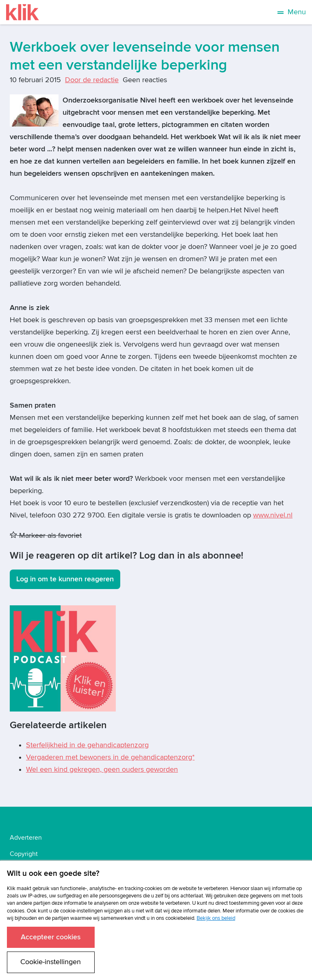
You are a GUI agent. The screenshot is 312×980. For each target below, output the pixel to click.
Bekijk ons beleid (216, 918)
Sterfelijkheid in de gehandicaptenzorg (87, 745)
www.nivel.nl (273, 515)
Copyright (24, 854)
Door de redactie (92, 80)
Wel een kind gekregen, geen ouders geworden (102, 769)
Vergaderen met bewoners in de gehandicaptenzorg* (110, 757)
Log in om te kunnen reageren (65, 579)
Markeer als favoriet (46, 536)
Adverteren (26, 838)
